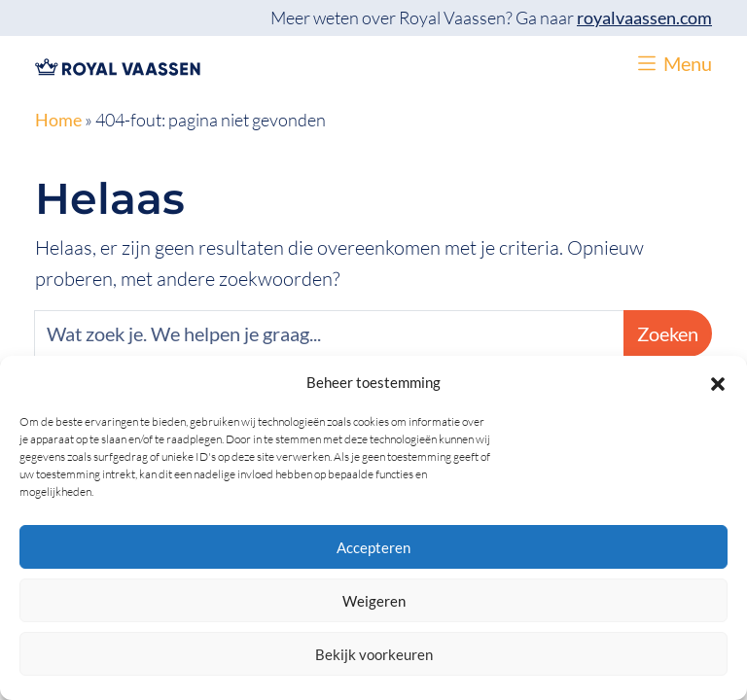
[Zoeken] (329, 333)
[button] (718, 382)
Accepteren (373, 547)
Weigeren (374, 601)
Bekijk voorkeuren (374, 654)
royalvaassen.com (644, 18)
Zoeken (668, 333)
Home (58, 120)
